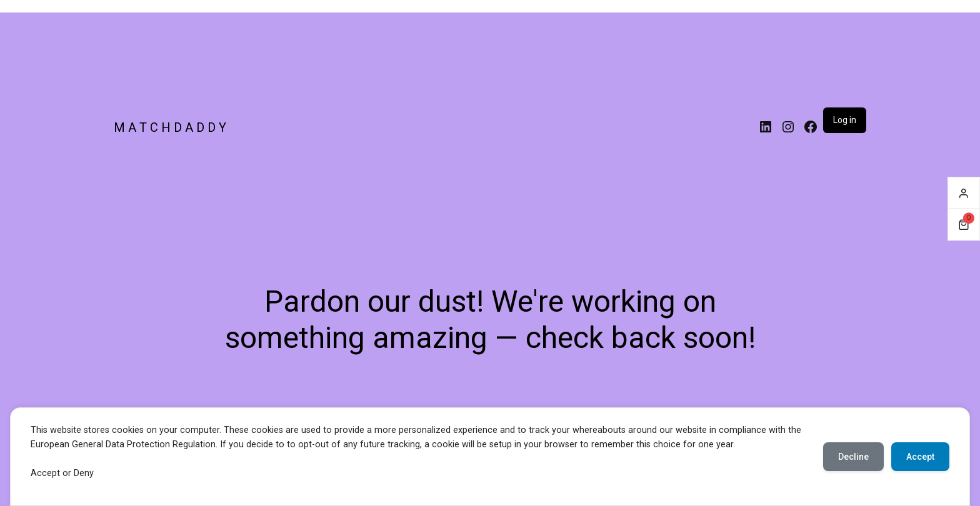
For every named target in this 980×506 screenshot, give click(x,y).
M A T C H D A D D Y (170, 127)
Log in (845, 120)
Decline (853, 457)
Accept (920, 457)
